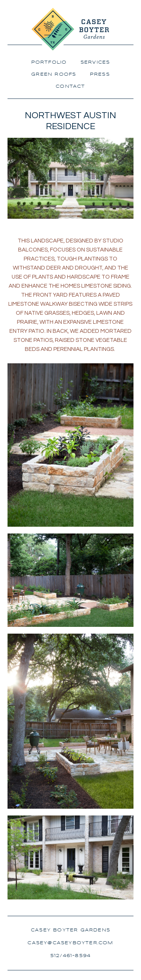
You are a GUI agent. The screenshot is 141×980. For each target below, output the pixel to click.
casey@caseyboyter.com (70, 943)
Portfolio (49, 62)
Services (95, 62)
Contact (70, 86)
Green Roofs (54, 74)
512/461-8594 (70, 956)
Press (100, 74)
